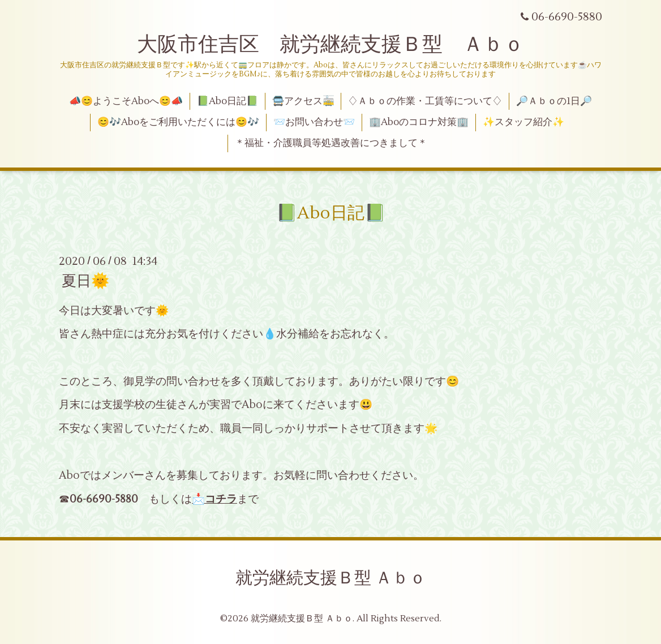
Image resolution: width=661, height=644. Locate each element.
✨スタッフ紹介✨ (523, 122)
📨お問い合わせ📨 (314, 122)
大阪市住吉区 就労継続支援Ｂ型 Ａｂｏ (330, 45)
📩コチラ (214, 499)
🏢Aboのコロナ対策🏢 (419, 122)
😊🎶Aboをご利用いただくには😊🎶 (178, 122)
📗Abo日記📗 (228, 101)
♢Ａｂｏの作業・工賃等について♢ (425, 101)
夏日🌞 (85, 281)
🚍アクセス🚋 (303, 101)
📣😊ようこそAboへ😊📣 (126, 101)
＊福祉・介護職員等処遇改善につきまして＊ (331, 143)
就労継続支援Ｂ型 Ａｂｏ (331, 578)
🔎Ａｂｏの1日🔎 (554, 101)
